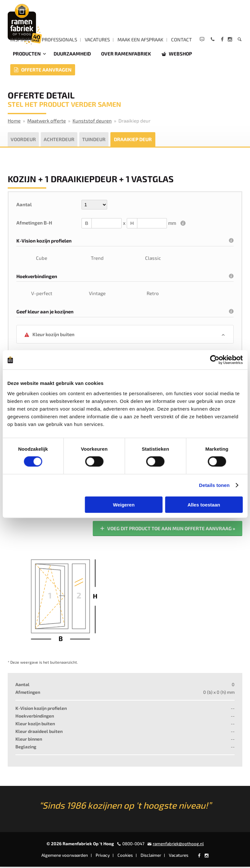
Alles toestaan (204, 504)
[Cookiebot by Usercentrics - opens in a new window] (215, 360)
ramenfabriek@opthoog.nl (178, 845)
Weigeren (124, 504)
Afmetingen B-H (34, 224)
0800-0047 (133, 845)
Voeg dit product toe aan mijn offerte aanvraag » (167, 530)
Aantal (24, 205)
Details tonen (214, 485)
